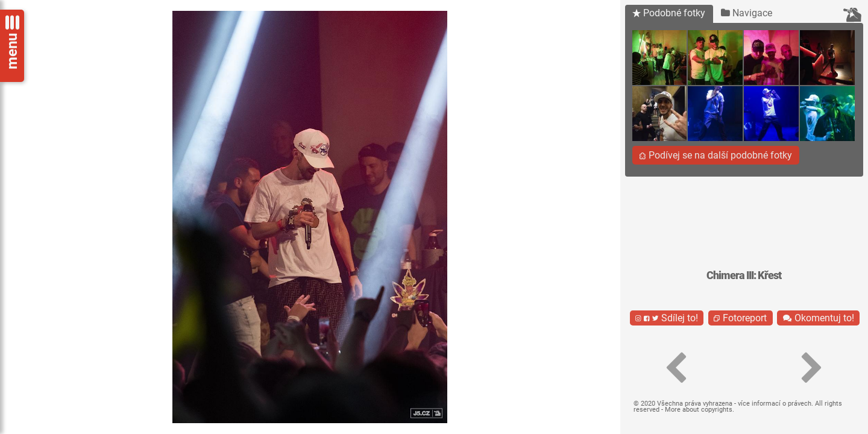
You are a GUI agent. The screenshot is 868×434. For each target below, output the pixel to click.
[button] (676, 368)
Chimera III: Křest (744, 275)
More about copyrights (699, 410)
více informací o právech (775, 404)
